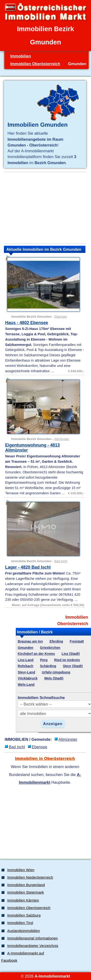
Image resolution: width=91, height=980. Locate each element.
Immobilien (21, 56)
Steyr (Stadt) (73, 666)
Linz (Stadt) (71, 654)
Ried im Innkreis (67, 660)
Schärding (48, 666)
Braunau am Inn (30, 641)
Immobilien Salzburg (24, 915)
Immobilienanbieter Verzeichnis (33, 946)
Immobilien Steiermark (26, 892)
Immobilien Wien (21, 870)
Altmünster (62, 439)
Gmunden (25, 648)
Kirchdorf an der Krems (36, 654)
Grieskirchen (50, 648)
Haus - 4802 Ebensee (27, 323)
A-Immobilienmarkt (52, 976)
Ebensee (61, 317)
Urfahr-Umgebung (56, 672)
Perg (44, 660)
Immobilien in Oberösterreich (45, 758)
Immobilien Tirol (20, 923)
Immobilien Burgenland (26, 885)
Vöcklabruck (28, 678)
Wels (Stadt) (54, 678)
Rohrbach (25, 666)
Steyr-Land (26, 672)
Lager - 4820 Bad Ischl (28, 567)
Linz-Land (26, 660)
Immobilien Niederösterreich (30, 877)
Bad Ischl (61, 561)
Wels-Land (26, 685)
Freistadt (77, 641)
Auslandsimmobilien (24, 931)
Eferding (56, 641)
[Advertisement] (45, 208)
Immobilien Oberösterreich (35, 64)
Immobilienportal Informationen (33, 938)
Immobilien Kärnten (23, 900)
